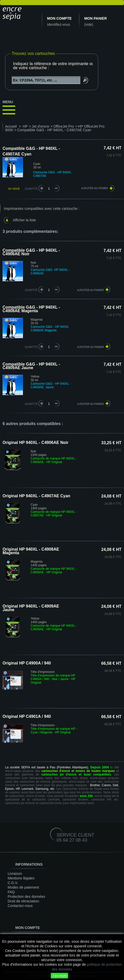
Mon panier (95, 18)
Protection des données (26, 897)
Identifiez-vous (58, 25)
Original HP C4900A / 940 (27, 663)
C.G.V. (13, 883)
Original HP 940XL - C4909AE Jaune (31, 608)
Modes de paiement (23, 887)
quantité (31, 290)
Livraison (15, 874)
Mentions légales (21, 878)
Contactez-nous (20, 906)
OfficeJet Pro (64, 126)
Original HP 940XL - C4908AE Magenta (31, 551)
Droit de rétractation (23, 901)
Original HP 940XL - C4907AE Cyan (36, 496)
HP (25, 126)
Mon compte (59, 18)
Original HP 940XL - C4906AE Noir (35, 443)
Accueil (11, 126)
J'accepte (60, 976)
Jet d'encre (41, 126)
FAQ (11, 892)
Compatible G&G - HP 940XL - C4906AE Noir (31, 252)
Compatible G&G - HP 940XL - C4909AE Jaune (31, 366)
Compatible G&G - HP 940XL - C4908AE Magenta (31, 309)
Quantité (31, 189)
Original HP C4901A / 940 (27, 716)
